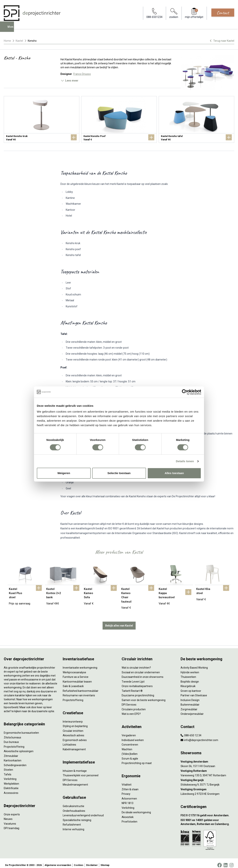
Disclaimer (92, 861)
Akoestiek (128, 813)
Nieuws (8, 815)
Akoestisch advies (73, 732)
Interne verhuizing (73, 825)
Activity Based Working (194, 664)
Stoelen (8, 766)
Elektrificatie (11, 784)
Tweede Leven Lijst (133, 678)
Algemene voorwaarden (58, 861)
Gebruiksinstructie (73, 802)
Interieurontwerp (73, 718)
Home (7, 41)
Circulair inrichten (73, 727)
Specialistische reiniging (77, 816)
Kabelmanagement (74, 745)
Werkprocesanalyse (74, 668)
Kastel (19, 41)
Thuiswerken (188, 673)
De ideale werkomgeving (136, 809)
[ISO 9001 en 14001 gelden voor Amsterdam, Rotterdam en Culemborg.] (207, 818)
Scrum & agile (130, 755)
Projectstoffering (14, 743)
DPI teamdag (12, 824)
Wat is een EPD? (131, 710)
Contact (223, 13)
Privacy (126, 790)
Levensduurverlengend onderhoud (83, 812)
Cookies (79, 861)
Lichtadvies (69, 741)
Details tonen (185, 461)
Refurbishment (72, 821)
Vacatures (10, 820)
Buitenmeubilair (190, 701)
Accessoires (11, 789)
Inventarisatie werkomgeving (80, 664)
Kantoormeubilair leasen (77, 678)
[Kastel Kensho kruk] (42, 119)
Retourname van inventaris (79, 692)
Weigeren (64, 473)
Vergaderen (129, 732)
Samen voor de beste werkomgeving (144, 696)
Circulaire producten (134, 705)
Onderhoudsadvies (74, 807)
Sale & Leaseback (73, 682)
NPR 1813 (127, 799)
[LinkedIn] (226, 861)
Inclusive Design (190, 696)
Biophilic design (190, 678)
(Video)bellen (130, 750)
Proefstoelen (129, 818)
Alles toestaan (174, 473)
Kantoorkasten (13, 757)
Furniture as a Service (76, 673)
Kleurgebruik (188, 682)
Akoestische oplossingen (19, 747)
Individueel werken (133, 736)
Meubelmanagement (75, 781)
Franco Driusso (82, 74)
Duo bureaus (11, 738)
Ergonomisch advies (75, 736)
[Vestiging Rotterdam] (207, 767)
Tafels (8, 770)
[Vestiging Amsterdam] (207, 758)
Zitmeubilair (11, 752)
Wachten (127, 745)
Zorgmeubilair (189, 705)
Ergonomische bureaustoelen (21, 729)
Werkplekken (11, 780)
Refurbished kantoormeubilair (81, 687)
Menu (12, 29)
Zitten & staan (130, 785)
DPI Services (70, 776)
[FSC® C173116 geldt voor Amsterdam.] (207, 812)
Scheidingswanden (15, 761)
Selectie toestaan (119, 473)
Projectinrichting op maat (137, 759)
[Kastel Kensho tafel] (196, 119)
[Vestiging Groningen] (207, 785)
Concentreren (130, 741)
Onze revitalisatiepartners (137, 682)
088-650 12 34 (191, 732)
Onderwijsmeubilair (192, 710)
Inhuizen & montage (75, 767)
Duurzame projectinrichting (138, 692)
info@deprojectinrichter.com (199, 736)
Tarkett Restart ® (132, 687)
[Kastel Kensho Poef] (119, 119)
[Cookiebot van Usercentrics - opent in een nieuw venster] (185, 392)
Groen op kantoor (191, 687)
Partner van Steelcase (194, 692)
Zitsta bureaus (12, 733)
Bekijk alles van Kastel (119, 622)
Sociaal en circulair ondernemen (141, 668)
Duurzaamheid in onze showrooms (143, 673)
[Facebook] (219, 861)
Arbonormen (129, 795)
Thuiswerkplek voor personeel (81, 772)
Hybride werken (190, 668)
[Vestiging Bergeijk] (207, 776)
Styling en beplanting (75, 722)
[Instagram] (231, 861)
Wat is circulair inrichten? (136, 664)
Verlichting (10, 775)
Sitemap (105, 861)
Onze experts (12, 810)
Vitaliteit (127, 781)
